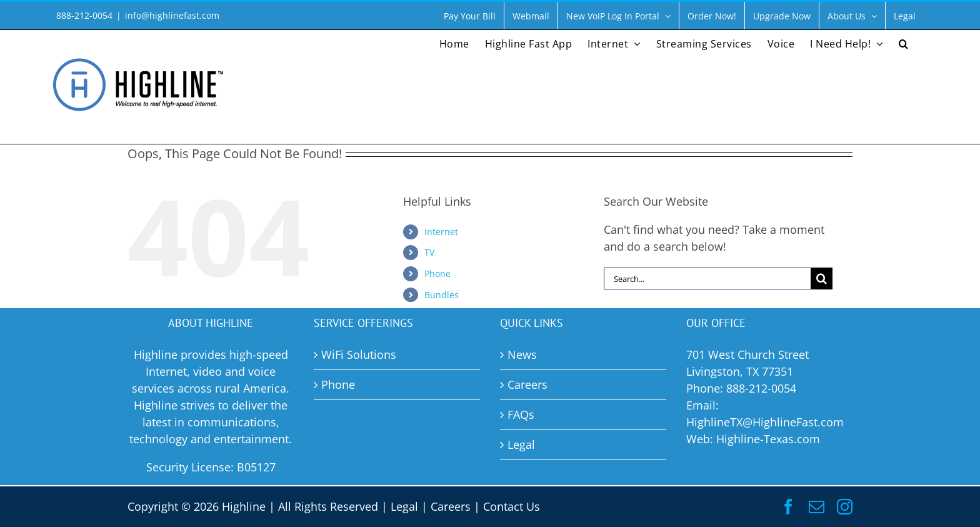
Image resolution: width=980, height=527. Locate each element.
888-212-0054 (761, 388)
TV (429, 252)
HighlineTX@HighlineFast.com (765, 422)
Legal (404, 506)
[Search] (822, 279)
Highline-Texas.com (768, 439)
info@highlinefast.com (172, 15)
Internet (441, 232)
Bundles (442, 295)
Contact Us (512, 506)
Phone (437, 274)
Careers (451, 506)
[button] (904, 43)
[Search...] (707, 279)
